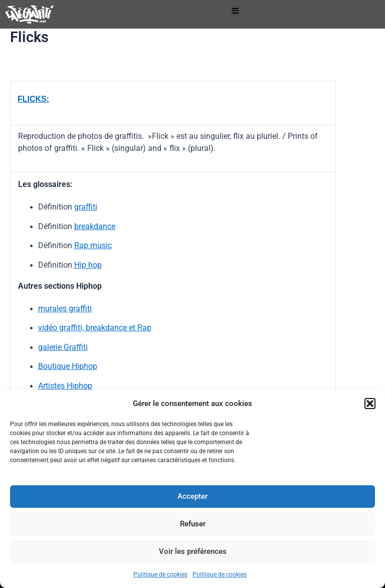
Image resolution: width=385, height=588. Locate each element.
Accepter (192, 496)
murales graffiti (65, 309)
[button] (370, 404)
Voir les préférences (193, 551)
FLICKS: (33, 99)
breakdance (95, 226)
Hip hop (88, 265)
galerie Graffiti (63, 347)
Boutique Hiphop (68, 366)
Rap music (93, 245)
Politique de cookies (160, 574)
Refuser (193, 524)
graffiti (86, 207)
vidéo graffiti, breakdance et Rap (95, 328)
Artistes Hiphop (65, 386)
